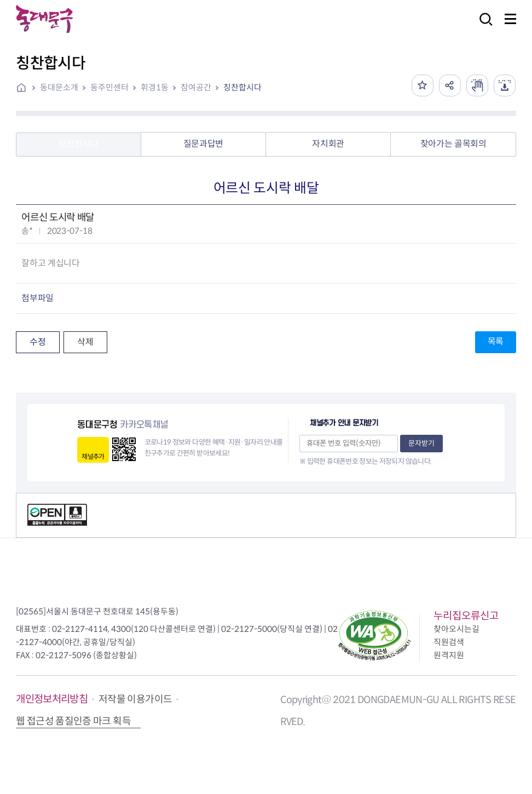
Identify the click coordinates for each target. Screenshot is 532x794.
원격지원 (449, 655)
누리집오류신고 (466, 616)
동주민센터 (109, 87)
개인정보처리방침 (52, 699)
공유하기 (450, 85)
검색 (483, 27)
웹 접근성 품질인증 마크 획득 (73, 721)
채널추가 (93, 456)
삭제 (85, 342)
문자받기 (421, 443)
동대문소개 (59, 87)
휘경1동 (155, 87)
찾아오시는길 (456, 629)
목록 (496, 341)
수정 (37, 342)
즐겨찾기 (423, 85)
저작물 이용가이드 (135, 699)
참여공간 (196, 87)
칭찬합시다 (242, 87)
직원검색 (449, 642)
